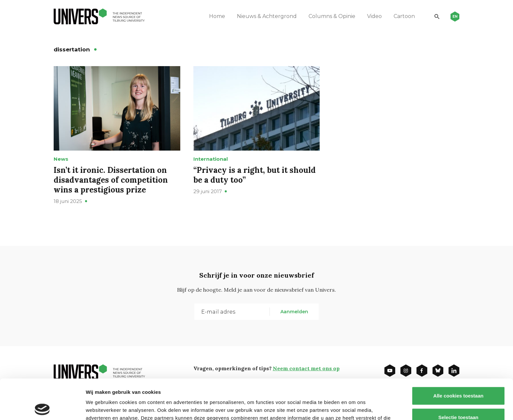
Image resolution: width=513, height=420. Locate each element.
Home (217, 16)
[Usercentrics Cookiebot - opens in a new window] (42, 407)
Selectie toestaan (459, 377)
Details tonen (354, 407)
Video (374, 16)
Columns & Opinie (332, 16)
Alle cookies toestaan (458, 356)
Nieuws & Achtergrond (267, 16)
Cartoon (404, 16)
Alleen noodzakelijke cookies (458, 399)
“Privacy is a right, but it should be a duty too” (255, 175)
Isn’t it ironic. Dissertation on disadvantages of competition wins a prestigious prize (111, 180)
